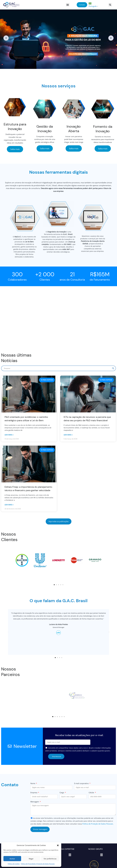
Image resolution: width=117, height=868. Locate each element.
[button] (58, 845)
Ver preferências (50, 859)
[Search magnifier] (113, 368)
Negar (31, 859)
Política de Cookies (14, 864)
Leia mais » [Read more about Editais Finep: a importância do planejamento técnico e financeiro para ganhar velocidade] (9, 505)
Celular (92, 792)
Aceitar (12, 859)
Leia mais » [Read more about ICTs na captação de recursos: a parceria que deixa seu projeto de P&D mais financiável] (68, 435)
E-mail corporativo (82, 783)
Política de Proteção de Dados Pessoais (98, 824)
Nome (33, 783)
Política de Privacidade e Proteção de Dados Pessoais (38, 864)
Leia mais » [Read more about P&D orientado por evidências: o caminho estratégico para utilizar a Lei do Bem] (9, 435)
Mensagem (35, 802)
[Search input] (57, 368)
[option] (58, 38)
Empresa (34, 792)
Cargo (62, 792)
